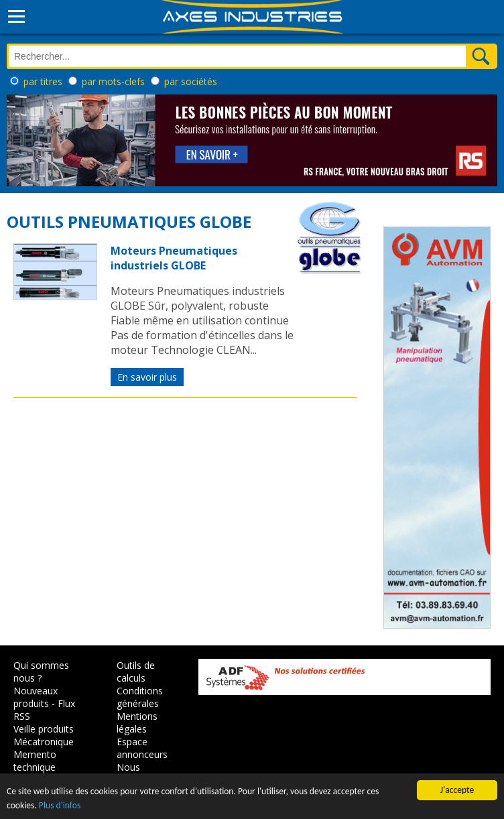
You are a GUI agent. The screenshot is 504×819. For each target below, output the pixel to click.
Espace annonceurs (142, 748)
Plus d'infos (60, 805)
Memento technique (35, 761)
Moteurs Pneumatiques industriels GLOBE (174, 258)
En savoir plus (147, 377)
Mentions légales (137, 722)
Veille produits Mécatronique (44, 735)
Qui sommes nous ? (41, 672)
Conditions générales (140, 697)
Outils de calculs (136, 672)
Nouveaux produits (36, 697)
